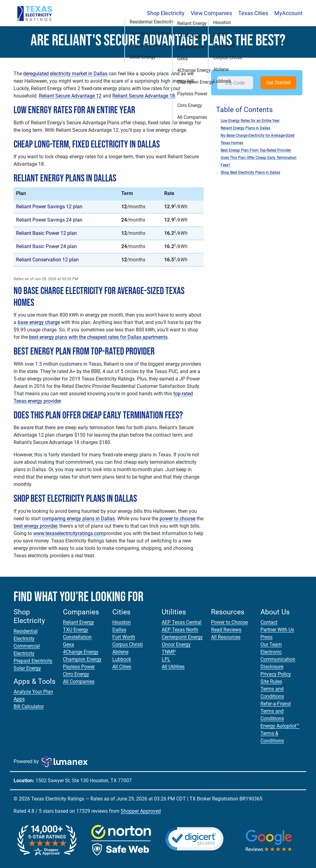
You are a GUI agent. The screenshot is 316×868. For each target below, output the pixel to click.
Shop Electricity (166, 13)
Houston (122, 622)
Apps (19, 699)
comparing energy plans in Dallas (78, 519)
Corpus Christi (128, 644)
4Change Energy (81, 652)
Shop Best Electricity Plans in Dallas (250, 172)
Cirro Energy (76, 674)
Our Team (271, 644)
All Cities (122, 667)
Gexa (69, 644)
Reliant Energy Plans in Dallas (245, 128)
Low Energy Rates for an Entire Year (250, 121)
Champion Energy (82, 659)
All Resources (226, 637)
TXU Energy (76, 630)
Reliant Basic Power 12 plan (46, 233)
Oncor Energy (176, 644)
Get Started (278, 83)
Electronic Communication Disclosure (278, 659)
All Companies (79, 681)
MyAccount (288, 13)
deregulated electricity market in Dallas (65, 74)
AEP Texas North (180, 630)
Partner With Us (277, 630)
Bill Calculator (29, 706)
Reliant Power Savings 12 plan (49, 207)
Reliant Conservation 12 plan (47, 260)
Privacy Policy (276, 674)
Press (266, 637)
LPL (166, 659)
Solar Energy (27, 668)
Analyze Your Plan (33, 692)
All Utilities (173, 667)
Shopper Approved (141, 811)
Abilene (120, 652)
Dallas (119, 630)
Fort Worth (124, 637)
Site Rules (271, 681)
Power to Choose (229, 622)
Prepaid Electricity (33, 661)
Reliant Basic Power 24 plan (46, 246)
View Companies (211, 13)
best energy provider (35, 526)
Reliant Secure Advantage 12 (70, 96)
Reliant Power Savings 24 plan (49, 220)
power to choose (177, 519)
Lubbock (122, 659)
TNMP (169, 652)
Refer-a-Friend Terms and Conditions (276, 711)
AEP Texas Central (182, 622)
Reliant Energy (79, 622)
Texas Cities (253, 13)
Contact (269, 622)
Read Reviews (226, 630)
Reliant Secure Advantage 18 (144, 96)
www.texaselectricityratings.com (69, 533)
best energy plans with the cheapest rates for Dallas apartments (98, 337)
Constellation (77, 637)
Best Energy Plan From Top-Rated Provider (256, 150)
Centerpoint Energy (182, 637)
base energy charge (39, 322)
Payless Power (79, 667)
